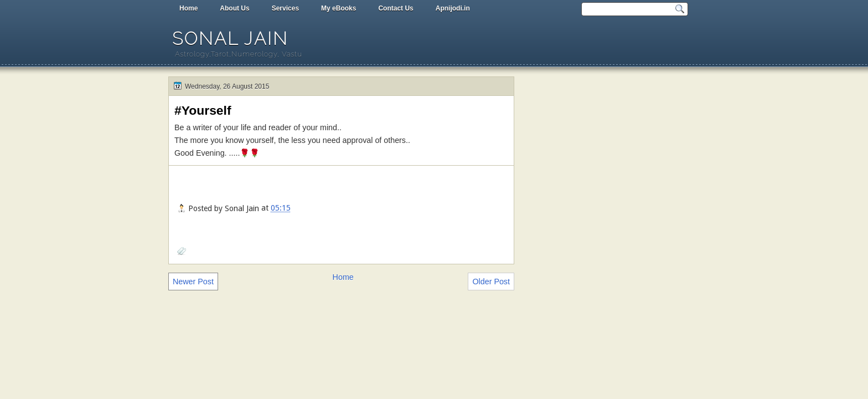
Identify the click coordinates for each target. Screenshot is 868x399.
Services (285, 8)
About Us (234, 8)
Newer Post (193, 282)
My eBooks (339, 8)
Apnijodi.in (453, 8)
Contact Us (396, 8)
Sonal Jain (230, 39)
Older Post (491, 282)
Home (188, 8)
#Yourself (203, 110)
